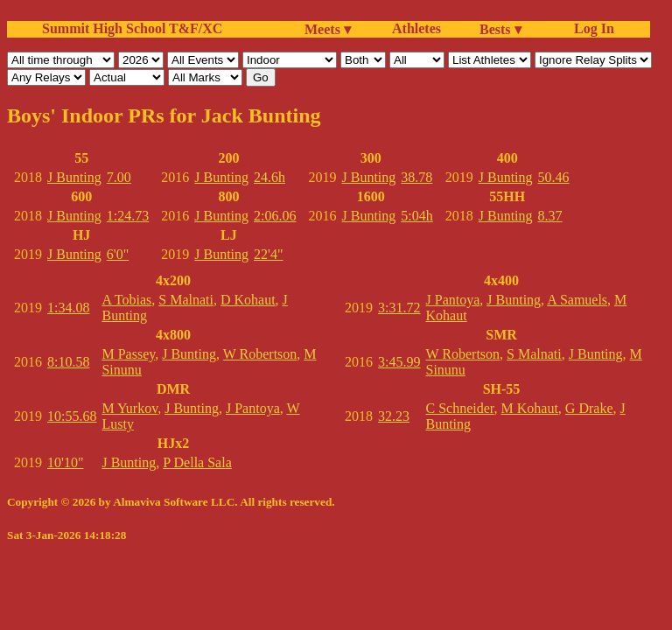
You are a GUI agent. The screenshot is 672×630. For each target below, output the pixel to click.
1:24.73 (128, 216)
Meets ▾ (328, 29)
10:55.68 (72, 416)
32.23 (394, 416)
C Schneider (460, 408)
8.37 (550, 216)
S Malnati (186, 300)
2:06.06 (275, 216)
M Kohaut (530, 408)
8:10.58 (68, 362)
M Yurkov (129, 408)
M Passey (128, 354)
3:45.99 (399, 362)
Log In (591, 28)
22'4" (268, 254)
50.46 (554, 177)
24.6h (269, 177)
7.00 (119, 177)
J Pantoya (253, 408)
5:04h (416, 216)
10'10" (65, 462)
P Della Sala (197, 462)
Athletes (416, 28)
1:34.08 (68, 308)
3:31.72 (399, 308)
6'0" (118, 254)
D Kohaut (248, 300)
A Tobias (126, 300)
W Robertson (260, 354)
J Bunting (74, 177)
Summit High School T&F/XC (132, 28)
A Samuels (577, 300)
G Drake (589, 408)
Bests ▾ (500, 29)
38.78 (416, 177)
